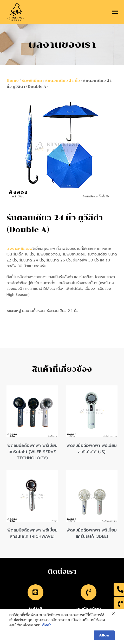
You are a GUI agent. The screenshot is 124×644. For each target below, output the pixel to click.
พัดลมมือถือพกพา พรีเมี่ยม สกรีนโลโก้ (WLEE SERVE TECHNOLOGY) (32, 452)
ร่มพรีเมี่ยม (32, 81)
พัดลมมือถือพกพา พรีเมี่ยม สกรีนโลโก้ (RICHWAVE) (32, 533)
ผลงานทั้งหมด (33, 311)
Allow (104, 635)
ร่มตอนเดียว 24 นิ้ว (63, 81)
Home (13, 81)
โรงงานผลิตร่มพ (19, 249)
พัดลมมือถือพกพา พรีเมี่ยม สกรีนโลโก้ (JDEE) (92, 533)
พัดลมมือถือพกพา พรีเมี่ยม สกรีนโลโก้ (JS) (92, 449)
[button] (115, 12)
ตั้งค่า (47, 625)
